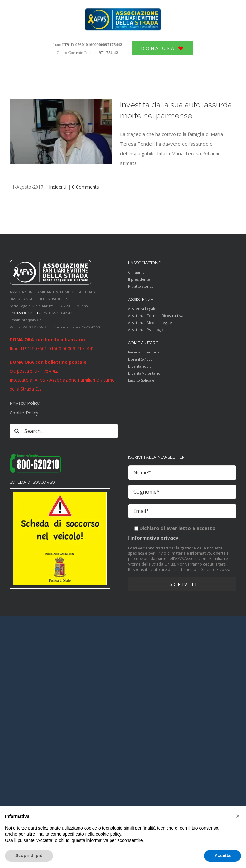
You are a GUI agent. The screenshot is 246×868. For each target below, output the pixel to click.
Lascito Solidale (141, 380)
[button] (238, 816)
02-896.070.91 (27, 313)
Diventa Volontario (144, 373)
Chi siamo (136, 272)
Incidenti (58, 187)
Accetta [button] (222, 855)
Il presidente (139, 279)
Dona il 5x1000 (140, 359)
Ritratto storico (141, 286)
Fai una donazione (144, 352)
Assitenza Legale (142, 308)
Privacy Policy (25, 403)
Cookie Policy (24, 413)
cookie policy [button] (108, 834)
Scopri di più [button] (29, 855)
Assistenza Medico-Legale (150, 323)
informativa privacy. (155, 538)
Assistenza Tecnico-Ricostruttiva (156, 315)
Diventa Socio (140, 366)
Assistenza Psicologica (147, 330)
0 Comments (86, 187)
